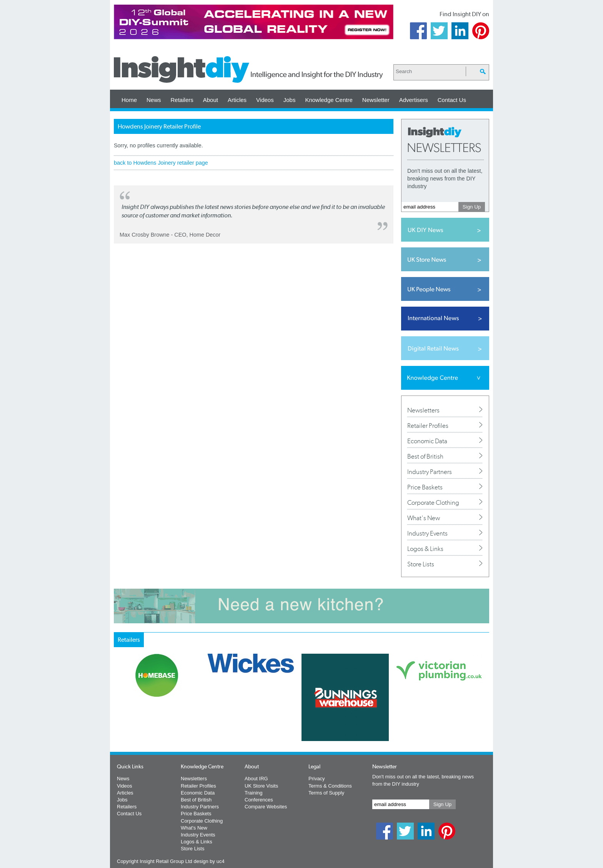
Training (253, 793)
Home (129, 100)
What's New (424, 518)
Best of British (425, 456)
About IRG (256, 779)
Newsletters (423, 410)
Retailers (182, 100)
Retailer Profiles (428, 426)
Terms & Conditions (330, 786)
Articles (237, 100)
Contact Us (452, 100)
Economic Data (427, 441)
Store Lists (421, 564)
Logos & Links (425, 549)
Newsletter (376, 100)
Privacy (317, 779)
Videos (265, 100)
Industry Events (427, 533)
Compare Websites (266, 807)
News (154, 100)
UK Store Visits (261, 786)
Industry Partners (430, 472)
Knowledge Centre (329, 100)
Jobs (290, 100)
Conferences (259, 800)
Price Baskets (425, 487)
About (211, 100)
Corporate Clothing (433, 502)
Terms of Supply (326, 793)
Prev (118, 718)
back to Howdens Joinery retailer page (161, 163)
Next (333, 718)
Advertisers (414, 100)
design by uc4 (209, 861)
